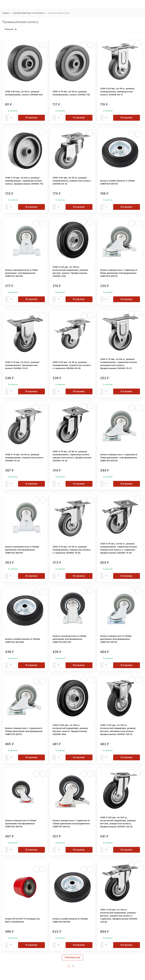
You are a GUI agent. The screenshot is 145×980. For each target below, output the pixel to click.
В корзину (31, 118)
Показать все (73, 957)
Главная (6, 13)
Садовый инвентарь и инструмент (29, 13)
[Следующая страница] (77, 966)
